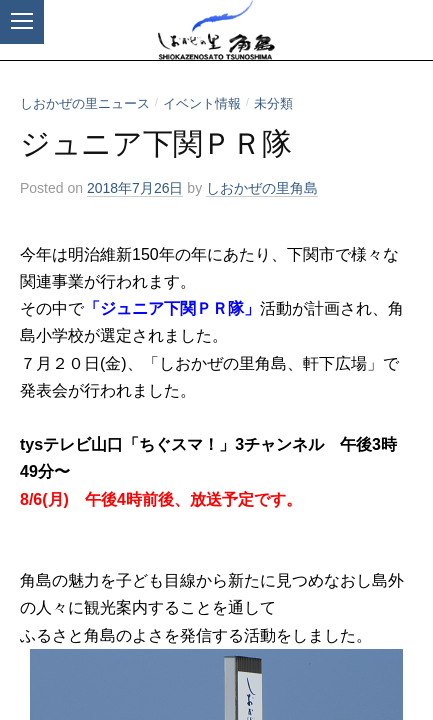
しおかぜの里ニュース (85, 103)
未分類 (273, 103)
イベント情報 (202, 103)
